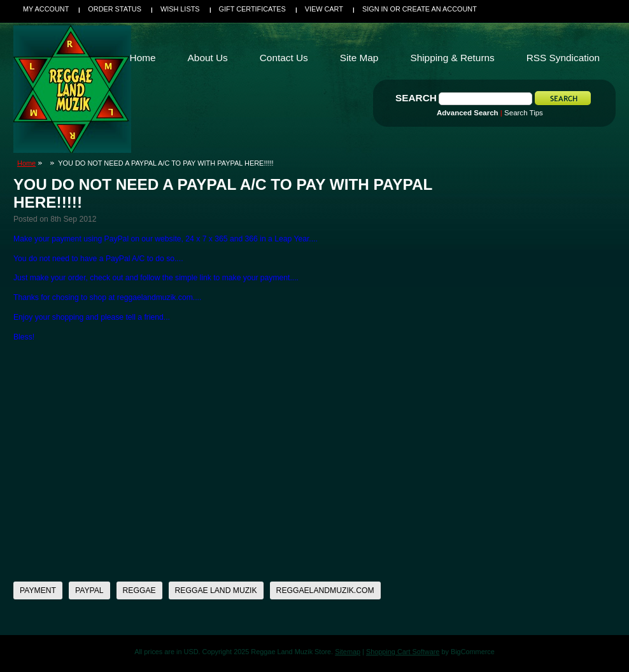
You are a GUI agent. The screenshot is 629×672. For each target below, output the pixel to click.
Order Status (115, 9)
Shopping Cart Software (403, 652)
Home (26, 163)
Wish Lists (180, 9)
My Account (46, 9)
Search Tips (524, 113)
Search (416, 98)
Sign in (375, 9)
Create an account (440, 9)
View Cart (324, 9)
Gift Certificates (252, 9)
